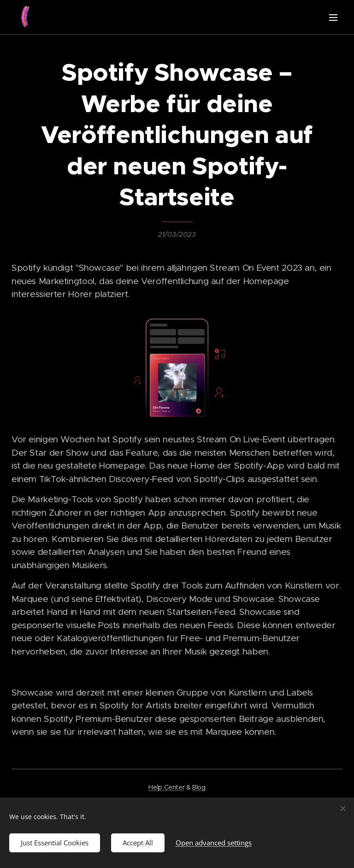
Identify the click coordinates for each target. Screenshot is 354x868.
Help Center (166, 787)
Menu (333, 18)
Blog (199, 787)
